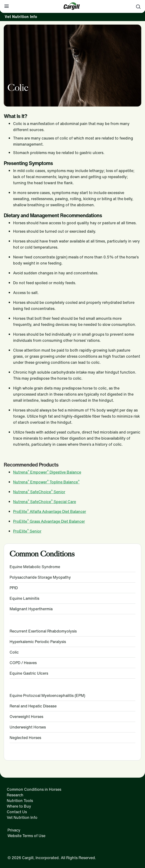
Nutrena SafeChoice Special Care (45, 502)
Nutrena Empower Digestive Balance (47, 472)
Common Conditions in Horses (34, 789)
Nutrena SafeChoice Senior (39, 492)
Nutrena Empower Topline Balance (46, 482)
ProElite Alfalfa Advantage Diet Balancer (50, 511)
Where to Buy (19, 806)
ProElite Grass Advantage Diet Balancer (49, 521)
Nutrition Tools (20, 801)
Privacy (14, 830)
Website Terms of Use (26, 836)
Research (15, 795)
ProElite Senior (27, 531)
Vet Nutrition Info (21, 17)
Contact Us (17, 812)
